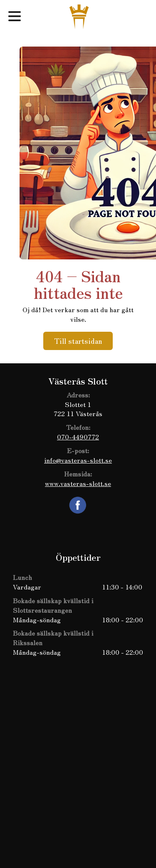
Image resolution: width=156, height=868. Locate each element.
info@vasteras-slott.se (78, 460)
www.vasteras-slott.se (78, 483)
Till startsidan (78, 340)
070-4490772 (78, 436)
